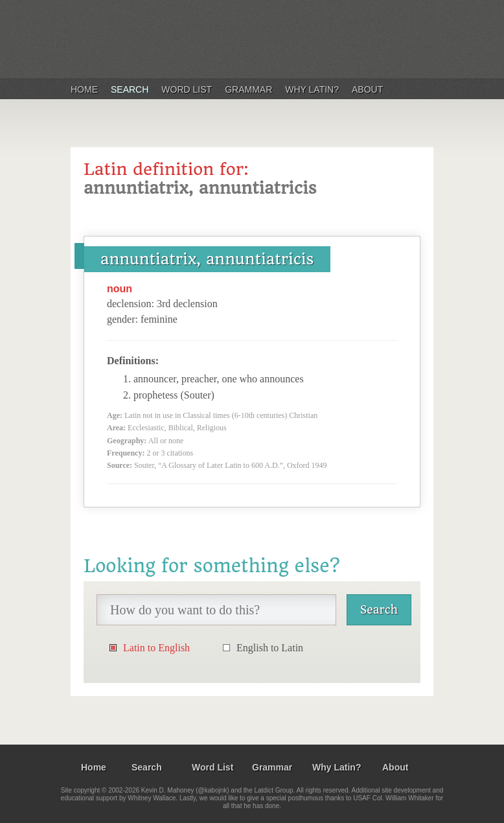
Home (84, 89)
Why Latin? (312, 89)
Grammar (248, 89)
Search (130, 89)
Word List (187, 89)
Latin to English (156, 648)
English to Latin (270, 648)
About (367, 89)
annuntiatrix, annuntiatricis (207, 259)
